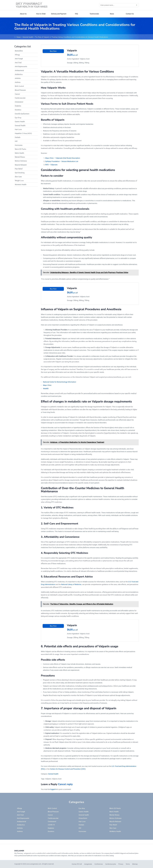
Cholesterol (19, 102)
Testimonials (94, 14)
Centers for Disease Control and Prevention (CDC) (68, 769)
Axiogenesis (88, 864)
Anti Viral (18, 63)
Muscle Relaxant (21, 165)
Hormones (19, 145)
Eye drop (82, 808)
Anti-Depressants (21, 67)
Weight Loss (19, 181)
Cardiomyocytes (111, 864)
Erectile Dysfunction (22, 114)
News (112, 14)
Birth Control (19, 86)
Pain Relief (19, 169)
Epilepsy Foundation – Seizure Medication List (62, 161)
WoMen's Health (115, 831)
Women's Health (21, 185)
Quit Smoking (20, 173)
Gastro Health (20, 122)
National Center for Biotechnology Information (59, 382)
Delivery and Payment (59, 14)
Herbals (18, 137)
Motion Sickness (21, 161)
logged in (53, 789)
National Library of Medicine (71, 584)
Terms (128, 864)
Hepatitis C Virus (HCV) (23, 133)
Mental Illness (20, 157)
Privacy (121, 864)
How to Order (41, 14)
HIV (16, 141)
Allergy (17, 55)
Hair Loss (18, 129)
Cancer (17, 94)
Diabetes (18, 106)
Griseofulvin (83, 818)
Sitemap (135, 864)
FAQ (76, 14)
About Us (23, 14)
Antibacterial (19, 70)
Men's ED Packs (21, 149)
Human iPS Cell (77, 864)
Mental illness (114, 815)
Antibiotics (19, 74)
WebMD (46, 389)
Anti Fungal (19, 59)
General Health (20, 126)
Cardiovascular (20, 98)
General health (28, 37)
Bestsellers (19, 51)
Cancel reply (65, 784)
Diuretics (18, 110)
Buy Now (53, 51)
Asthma (18, 82)
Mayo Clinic (47, 385)
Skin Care (18, 177)
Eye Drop (18, 118)
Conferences (99, 864)
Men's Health (19, 153)
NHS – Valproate (51, 165)
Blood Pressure (20, 90)
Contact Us (130, 14)
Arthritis (18, 78)
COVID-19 (51, 825)
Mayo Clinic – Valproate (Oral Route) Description (63, 158)
